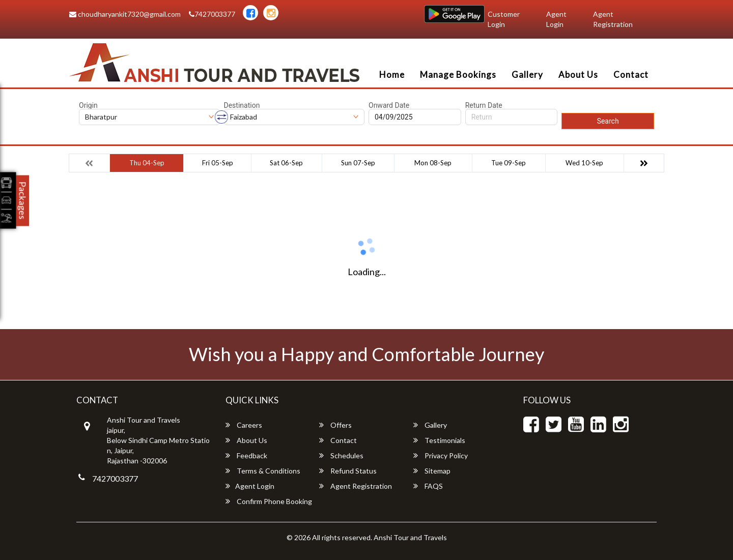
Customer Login (504, 19)
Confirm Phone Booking (269, 501)
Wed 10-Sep (584, 163)
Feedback (246, 455)
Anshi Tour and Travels (410, 537)
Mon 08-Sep (433, 163)
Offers (335, 425)
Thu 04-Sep (147, 163)
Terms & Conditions (263, 471)
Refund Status (348, 471)
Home (392, 75)
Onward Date (389, 105)
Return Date (484, 105)
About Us (578, 75)
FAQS (428, 486)
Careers (244, 425)
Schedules (341, 455)
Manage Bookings (458, 75)
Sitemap (432, 471)
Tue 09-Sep (509, 163)
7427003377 (212, 14)
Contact (631, 75)
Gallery (527, 75)
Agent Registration (613, 19)
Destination (242, 105)
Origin (88, 105)
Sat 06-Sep (286, 163)
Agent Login (556, 19)
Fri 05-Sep (218, 163)
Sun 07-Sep (358, 163)
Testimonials (439, 440)
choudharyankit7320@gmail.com (125, 14)
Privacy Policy (441, 455)
